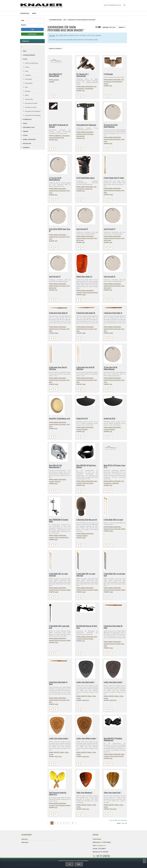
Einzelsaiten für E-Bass (31, 107)
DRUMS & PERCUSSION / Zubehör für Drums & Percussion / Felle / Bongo (60, 424)
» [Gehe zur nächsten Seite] (76, 823)
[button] (51, 96)
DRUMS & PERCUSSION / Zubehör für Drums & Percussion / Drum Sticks (114, 190)
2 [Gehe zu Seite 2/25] (55, 823)
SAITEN (25, 59)
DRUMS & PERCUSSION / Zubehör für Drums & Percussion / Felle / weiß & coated (87, 238)
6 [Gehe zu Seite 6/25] (67, 823)
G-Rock (111, 195)
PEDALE (25, 123)
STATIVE (25, 135)
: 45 (122, 27)
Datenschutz (25, 842)
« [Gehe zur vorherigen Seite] (49, 823)
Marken (34, 13)
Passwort (24, 25)
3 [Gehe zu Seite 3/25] (58, 823)
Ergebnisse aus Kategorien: (56, 48)
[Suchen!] (125, 5)
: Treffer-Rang (109, 27)
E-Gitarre (27, 67)
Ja (70, 864)
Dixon (56, 140)
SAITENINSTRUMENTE (29, 55)
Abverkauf (56, 80)
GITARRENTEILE (27, 119)
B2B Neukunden (32, 34)
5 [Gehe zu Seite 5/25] (64, 823)
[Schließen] (145, 861)
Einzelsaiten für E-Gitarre (31, 103)
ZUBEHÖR (26, 131)
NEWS (25, 51)
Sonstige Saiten (29, 99)
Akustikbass (28, 75)
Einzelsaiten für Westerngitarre (33, 115)
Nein (79, 864)
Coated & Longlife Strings (31, 63)
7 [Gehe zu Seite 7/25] (70, 823)
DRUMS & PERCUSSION (29, 139)
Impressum (25, 839)
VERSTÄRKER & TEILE (29, 127)
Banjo (26, 87)
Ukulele (27, 95)
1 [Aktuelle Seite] (52, 823)
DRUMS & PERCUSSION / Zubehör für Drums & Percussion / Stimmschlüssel (85, 134)
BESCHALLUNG (27, 143)
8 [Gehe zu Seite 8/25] (73, 823)
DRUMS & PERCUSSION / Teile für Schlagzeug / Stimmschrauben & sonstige (114, 82)
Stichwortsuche (25, 13)
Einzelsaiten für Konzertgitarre (33, 111)
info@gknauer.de (101, 845)
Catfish (84, 295)
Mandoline (28, 91)
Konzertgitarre (29, 79)
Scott (83, 91)
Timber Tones (86, 700)
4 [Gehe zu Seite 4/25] (61, 823)
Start (65, 20)
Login (23, 20)
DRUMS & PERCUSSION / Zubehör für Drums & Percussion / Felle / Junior (114, 139)
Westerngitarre (29, 83)
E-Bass (27, 71)
